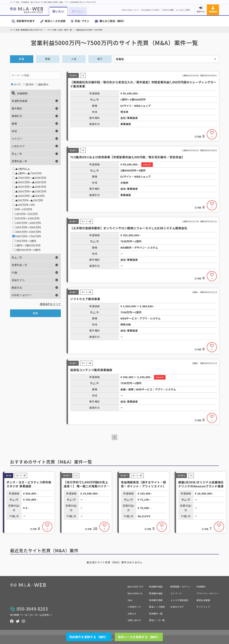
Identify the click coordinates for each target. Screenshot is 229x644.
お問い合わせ (134, 620)
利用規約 (201, 587)
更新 (48, 59)
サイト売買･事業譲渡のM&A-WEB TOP (26, 30)
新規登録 (213, 11)
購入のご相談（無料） (113, 21)
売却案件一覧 (156, 614)
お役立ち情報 (168, 10)
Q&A (130, 600)
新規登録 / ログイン (181, 587)
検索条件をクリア (50, 304)
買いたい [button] (58, 11)
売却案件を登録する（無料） (89, 637)
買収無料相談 (156, 593)
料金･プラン (82, 21)
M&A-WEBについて (130, 10)
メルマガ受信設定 (179, 600)
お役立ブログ (177, 607)
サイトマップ (203, 607)
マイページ (176, 593)
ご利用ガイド (134, 607)
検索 (35, 313)
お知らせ (132, 614)
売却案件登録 (156, 600)
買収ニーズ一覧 (157, 620)
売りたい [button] (78, 11)
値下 (100, 59)
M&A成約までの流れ (150, 10)
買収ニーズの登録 (55, 21)
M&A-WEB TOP (136, 587)
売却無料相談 (156, 587)
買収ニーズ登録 (157, 607)
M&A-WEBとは (135, 593)
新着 (22, 59)
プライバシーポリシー (208, 593)
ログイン (201, 11)
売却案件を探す (26, 21)
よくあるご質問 (183, 10)
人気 (74, 59)
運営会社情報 (203, 600)
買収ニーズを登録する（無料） (139, 637)
